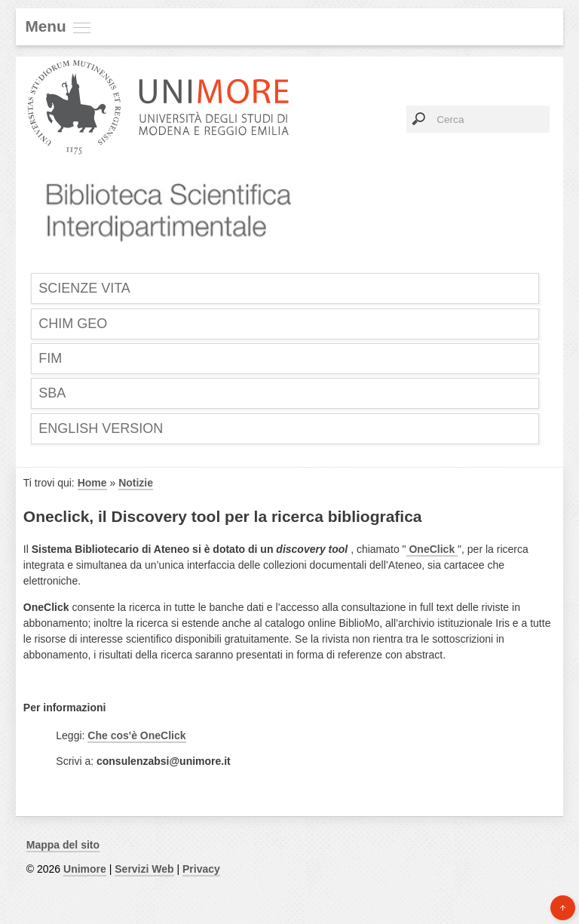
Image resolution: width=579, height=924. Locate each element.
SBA (52, 393)
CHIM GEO (73, 324)
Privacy (201, 869)
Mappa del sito (63, 845)
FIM (50, 358)
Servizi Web (144, 869)
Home (92, 483)
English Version (101, 428)
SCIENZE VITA (84, 288)
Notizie (136, 483)
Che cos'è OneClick (136, 735)
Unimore (85, 869)
